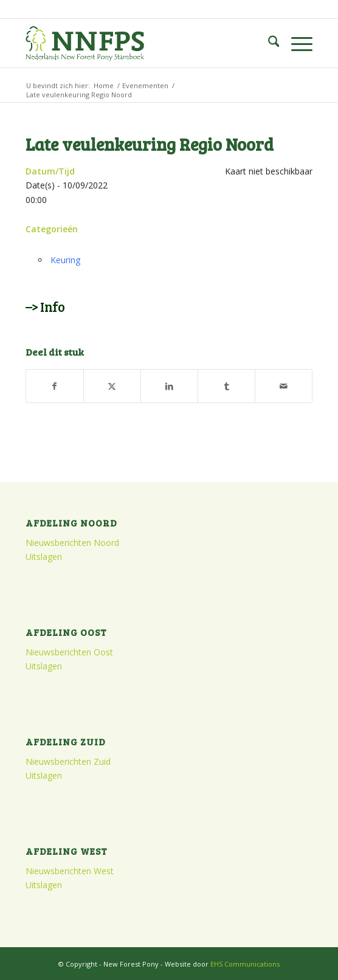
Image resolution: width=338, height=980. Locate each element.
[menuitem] (268, 43)
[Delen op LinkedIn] (169, 386)
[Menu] (296, 43)
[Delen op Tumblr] (226, 386)
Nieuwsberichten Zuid (68, 761)
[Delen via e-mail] (284, 386)
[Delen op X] (112, 386)
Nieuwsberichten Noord (72, 543)
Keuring (65, 260)
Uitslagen (44, 557)
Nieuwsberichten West (70, 871)
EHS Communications (245, 964)
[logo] (140, 43)
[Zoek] (268, 43)
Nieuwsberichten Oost (69, 652)
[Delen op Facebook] (55, 386)
